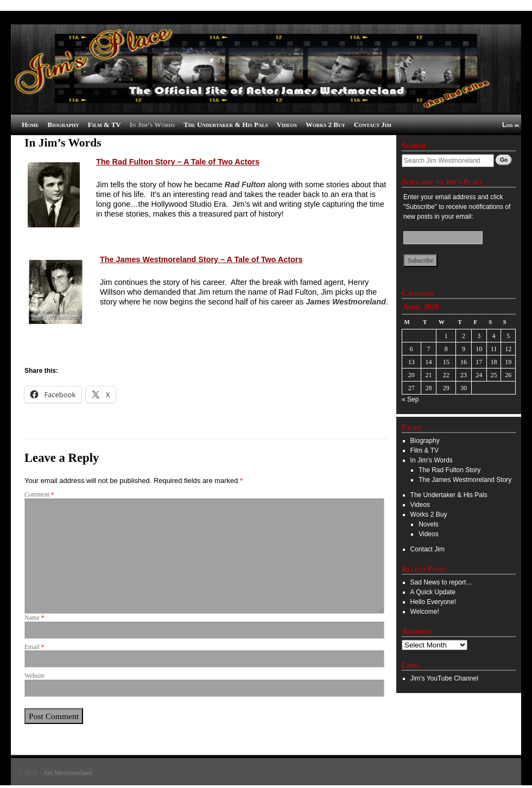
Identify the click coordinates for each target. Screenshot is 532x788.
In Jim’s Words (153, 125)
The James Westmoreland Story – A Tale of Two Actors (201, 259)
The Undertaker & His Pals (226, 125)
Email (34, 647)
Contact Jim (373, 125)
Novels (429, 524)
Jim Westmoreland (68, 773)
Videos (287, 125)
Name (34, 618)
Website (34, 676)
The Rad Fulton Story (449, 470)
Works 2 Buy (325, 125)
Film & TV (104, 125)
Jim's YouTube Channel (444, 678)
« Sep (410, 399)
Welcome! (425, 612)
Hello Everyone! (433, 602)
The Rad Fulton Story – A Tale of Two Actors (178, 162)
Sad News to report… (442, 582)
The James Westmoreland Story (465, 480)
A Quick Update (433, 592)
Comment (39, 495)
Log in (511, 125)
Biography (64, 125)
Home (30, 125)
